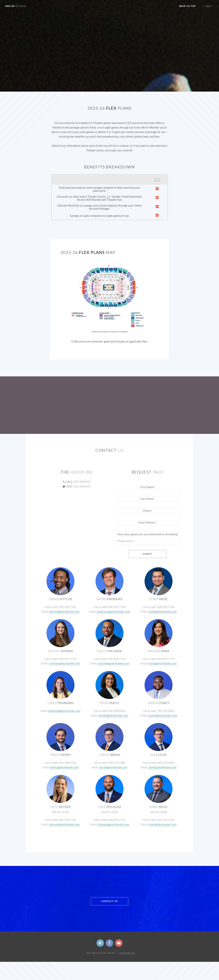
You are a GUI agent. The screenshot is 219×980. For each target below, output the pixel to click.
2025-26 (16, 6)
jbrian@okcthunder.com (113, 767)
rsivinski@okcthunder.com (64, 663)
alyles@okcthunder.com (163, 767)
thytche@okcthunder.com (64, 612)
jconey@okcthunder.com (162, 715)
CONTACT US (109, 901)
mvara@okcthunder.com (163, 663)
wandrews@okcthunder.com (113, 612)
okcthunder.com (127, 953)
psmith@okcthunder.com (113, 715)
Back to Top (187, 6)
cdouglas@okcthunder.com (113, 825)
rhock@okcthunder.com (162, 825)
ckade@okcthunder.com (163, 612)
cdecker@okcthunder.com (64, 825)
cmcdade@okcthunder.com (113, 663)
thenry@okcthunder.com (64, 767)
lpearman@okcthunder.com (64, 711)
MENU (209, 6)
